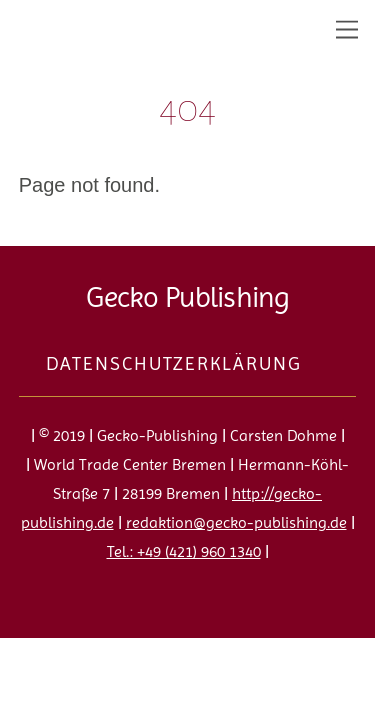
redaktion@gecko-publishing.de (236, 522)
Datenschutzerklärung (173, 364)
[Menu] (347, 27)
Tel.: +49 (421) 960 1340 (184, 551)
